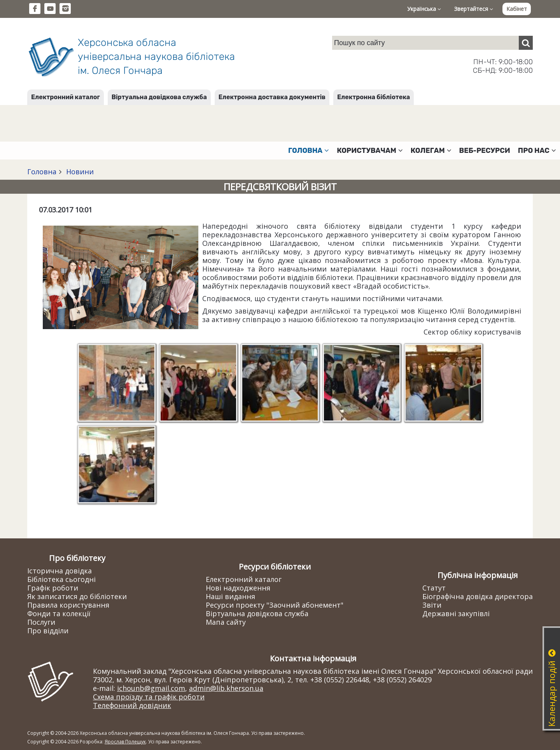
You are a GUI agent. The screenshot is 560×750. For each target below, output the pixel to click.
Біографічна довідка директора (478, 596)
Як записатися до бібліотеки (77, 596)
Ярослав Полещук (125, 742)
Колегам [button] (431, 151)
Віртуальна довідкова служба (159, 97)
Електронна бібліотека (374, 97)
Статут (434, 588)
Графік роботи (53, 588)
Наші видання (230, 596)
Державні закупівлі (456, 613)
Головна (42, 172)
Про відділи (48, 631)
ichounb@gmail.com (151, 688)
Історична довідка (59, 571)
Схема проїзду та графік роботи (149, 697)
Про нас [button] (537, 151)
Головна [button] (309, 151)
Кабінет (517, 9)
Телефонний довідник (132, 705)
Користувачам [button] (370, 151)
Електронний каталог (66, 97)
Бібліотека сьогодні (61, 579)
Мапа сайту (226, 622)
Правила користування (68, 605)
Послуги (41, 622)
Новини (79, 172)
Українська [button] (424, 9)
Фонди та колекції (59, 613)
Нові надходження (238, 588)
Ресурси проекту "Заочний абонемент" (275, 605)
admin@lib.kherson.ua (226, 688)
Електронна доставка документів (272, 97)
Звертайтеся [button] (474, 9)
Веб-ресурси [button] (485, 151)
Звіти (432, 605)
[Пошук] (526, 43)
